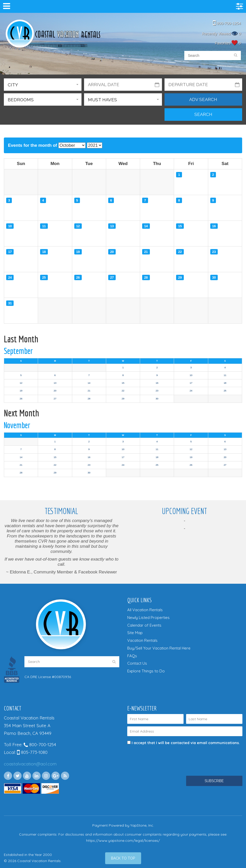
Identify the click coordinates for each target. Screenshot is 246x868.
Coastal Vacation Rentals (53, 34)
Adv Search (203, 99)
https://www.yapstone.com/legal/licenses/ (123, 840)
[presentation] (166, 758)
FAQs (132, 656)
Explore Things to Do (146, 671)
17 (191, 383)
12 (21, 383)
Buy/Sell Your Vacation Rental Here (159, 648)
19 (21, 391)
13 (55, 383)
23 (157, 391)
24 (191, 391)
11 (225, 375)
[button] (43, 85)
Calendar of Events (144, 625)
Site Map (135, 633)
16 (157, 383)
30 (157, 399)
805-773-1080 (32, 752)
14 (89, 383)
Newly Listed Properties (148, 618)
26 (21, 399)
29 (123, 399)
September (18, 351)
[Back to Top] (123, 858)
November (17, 425)
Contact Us (137, 663)
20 (55, 391)
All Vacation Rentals (145, 610)
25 (225, 391)
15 (123, 383)
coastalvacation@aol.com (30, 764)
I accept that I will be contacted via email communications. (184, 743)
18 (225, 383)
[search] (236, 56)
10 (191, 375)
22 (123, 391)
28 (89, 399)
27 (55, 399)
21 (89, 391)
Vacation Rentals (142, 640)
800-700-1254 (227, 23)
